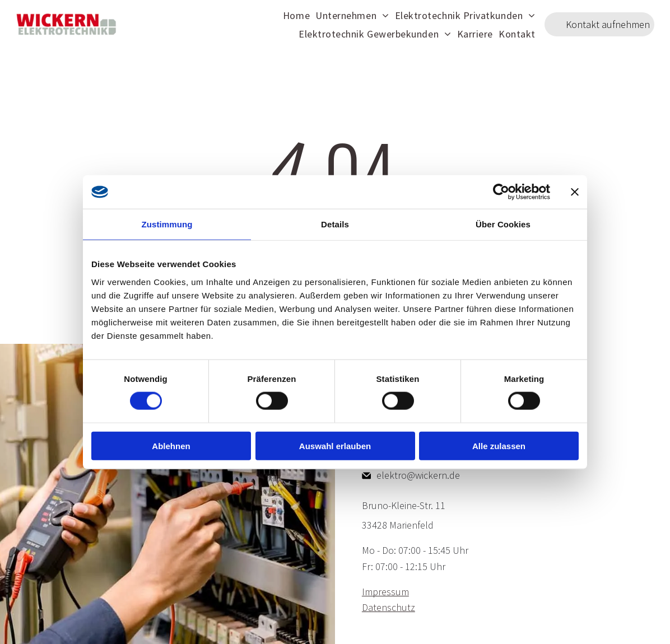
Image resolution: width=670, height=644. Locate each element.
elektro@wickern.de (418, 475)
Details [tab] (335, 224)
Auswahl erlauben (335, 445)
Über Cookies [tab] (503, 224)
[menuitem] (296, 15)
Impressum (385, 592)
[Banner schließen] (575, 192)
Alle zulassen (499, 445)
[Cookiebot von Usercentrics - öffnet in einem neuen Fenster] (501, 192)
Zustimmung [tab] (167, 224)
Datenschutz (388, 607)
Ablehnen (171, 445)
